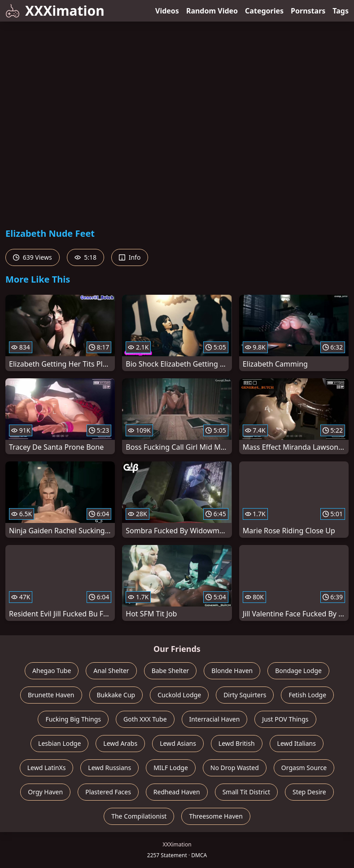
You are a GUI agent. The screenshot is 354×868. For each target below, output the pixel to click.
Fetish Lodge (307, 695)
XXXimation (55, 11)
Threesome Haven (216, 816)
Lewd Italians (297, 743)
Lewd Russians (109, 768)
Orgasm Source (304, 768)
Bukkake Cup (116, 695)
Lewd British (237, 743)
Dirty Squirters (245, 695)
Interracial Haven (215, 719)
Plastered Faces (108, 792)
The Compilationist (139, 816)
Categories (264, 11)
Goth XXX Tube (145, 719)
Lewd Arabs (120, 743)
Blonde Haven (232, 671)
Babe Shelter (170, 671)
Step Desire (309, 792)
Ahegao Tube (52, 671)
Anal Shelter (111, 671)
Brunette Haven (51, 695)
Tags (341, 11)
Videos (167, 11)
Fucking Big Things (73, 719)
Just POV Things (285, 719)
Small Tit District (246, 792)
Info (130, 257)
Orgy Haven (45, 792)
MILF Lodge (171, 768)
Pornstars (308, 11)
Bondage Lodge (298, 671)
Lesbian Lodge (59, 743)
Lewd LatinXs (47, 768)
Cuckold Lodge (179, 695)
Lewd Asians (178, 743)
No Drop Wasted (235, 768)
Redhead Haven (177, 792)
